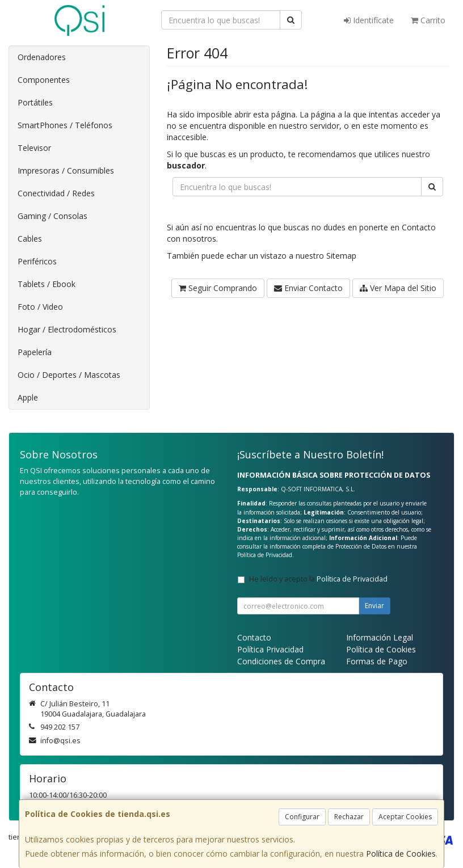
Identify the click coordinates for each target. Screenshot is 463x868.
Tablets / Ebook (47, 284)
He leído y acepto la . (319, 579)
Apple (28, 397)
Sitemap (341, 256)
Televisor (34, 148)
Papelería (35, 352)
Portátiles (35, 102)
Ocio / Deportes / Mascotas (69, 375)
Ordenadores (42, 57)
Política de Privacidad (265, 555)
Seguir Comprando (218, 288)
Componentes (44, 80)
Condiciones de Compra (281, 661)
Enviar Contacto (308, 288)
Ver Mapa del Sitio (398, 288)
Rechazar (349, 817)
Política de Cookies (401, 854)
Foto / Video (40, 307)
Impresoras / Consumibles (66, 170)
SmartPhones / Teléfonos (65, 125)
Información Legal (380, 637)
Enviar (374, 606)
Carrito (428, 20)
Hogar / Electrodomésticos (67, 329)
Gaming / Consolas (52, 216)
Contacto (419, 227)
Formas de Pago (377, 661)
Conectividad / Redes (56, 193)
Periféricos (37, 261)
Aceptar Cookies (405, 817)
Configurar (302, 817)
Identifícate (369, 20)
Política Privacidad (270, 649)
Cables (30, 239)
